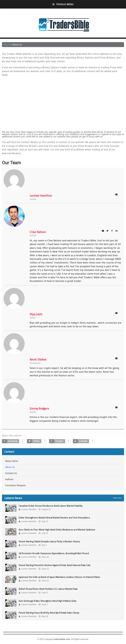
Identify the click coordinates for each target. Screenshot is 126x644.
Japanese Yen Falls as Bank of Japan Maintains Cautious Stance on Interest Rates (59, 577)
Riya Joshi (36, 314)
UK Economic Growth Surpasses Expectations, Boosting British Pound (54, 553)
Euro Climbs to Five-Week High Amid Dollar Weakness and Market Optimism (57, 530)
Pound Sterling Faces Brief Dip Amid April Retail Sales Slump (49, 613)
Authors (9, 479)
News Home (12, 461)
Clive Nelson (38, 232)
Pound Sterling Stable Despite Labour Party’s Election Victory (49, 541)
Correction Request (15, 485)
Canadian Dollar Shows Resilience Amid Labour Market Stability (51, 506)
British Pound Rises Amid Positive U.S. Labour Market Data (48, 589)
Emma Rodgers (39, 408)
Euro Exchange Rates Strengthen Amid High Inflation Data (48, 601)
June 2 (43, 605)
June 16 (44, 581)
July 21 (43, 521)
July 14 (43, 533)
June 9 (43, 593)
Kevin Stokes (38, 359)
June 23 (44, 569)
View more (117, 498)
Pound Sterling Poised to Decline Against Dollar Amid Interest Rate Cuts (55, 565)
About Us (10, 467)
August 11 (45, 509)
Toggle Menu (63, 4)
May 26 (43, 616)
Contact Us (11, 473)
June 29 (44, 557)
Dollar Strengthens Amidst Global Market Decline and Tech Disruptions (54, 518)
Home (6, 45)
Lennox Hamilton (41, 196)
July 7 (43, 545)
